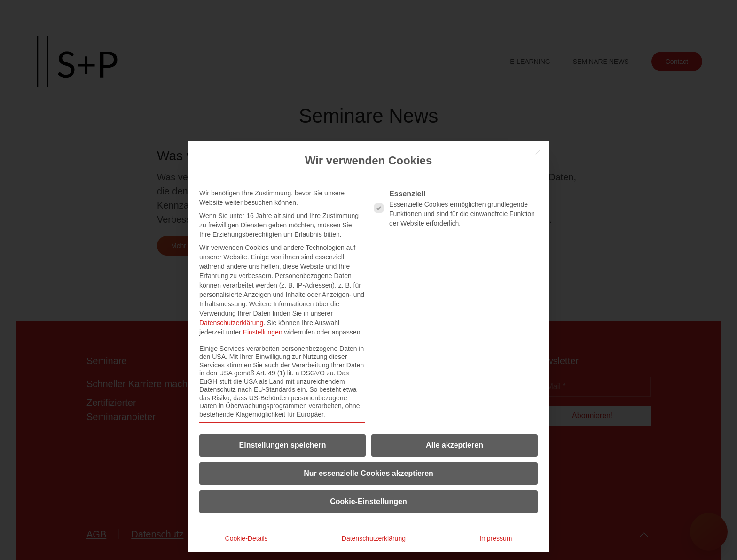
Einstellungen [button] (263, 332)
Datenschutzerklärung (231, 323)
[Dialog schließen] (538, 152)
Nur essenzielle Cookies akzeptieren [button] (368, 473)
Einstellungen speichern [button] (283, 445)
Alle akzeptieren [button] (455, 445)
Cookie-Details (247, 538)
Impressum (496, 538)
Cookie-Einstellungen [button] (368, 502)
